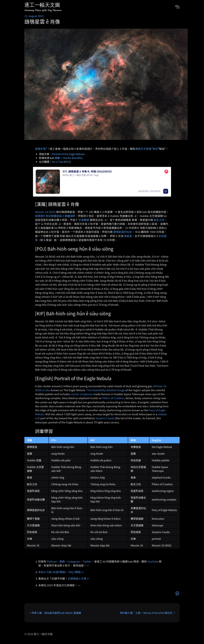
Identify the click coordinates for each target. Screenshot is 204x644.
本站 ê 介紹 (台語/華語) (52, 572)
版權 (57, 158)
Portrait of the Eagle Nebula (68, 154)
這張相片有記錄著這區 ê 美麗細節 (55, 216)
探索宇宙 (40, 149)
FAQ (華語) (75, 572)
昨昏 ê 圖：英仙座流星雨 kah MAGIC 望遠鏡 (56, 613)
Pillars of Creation (113, 398)
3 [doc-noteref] (159, 148)
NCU (67, 162)
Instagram (74, 561)
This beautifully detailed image (106, 390)
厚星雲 (128, 236)
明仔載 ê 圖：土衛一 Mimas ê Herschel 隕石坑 (146, 613)
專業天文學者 (143, 149)
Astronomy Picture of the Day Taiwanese (43, 10)
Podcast (52, 561)
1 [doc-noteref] (46, 148)
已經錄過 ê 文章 (77, 578)
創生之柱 (159, 220)
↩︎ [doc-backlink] (88, 565)
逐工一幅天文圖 (42, 5)
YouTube (153, 561)
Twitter (87, 561)
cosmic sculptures (82, 394)
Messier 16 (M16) (45, 212)
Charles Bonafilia (73, 158)
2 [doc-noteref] (152, 148)
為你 (155, 149)
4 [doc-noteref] (165, 148)
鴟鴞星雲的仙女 (123, 232)
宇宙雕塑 (84, 220)
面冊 (62, 561)
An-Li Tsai (57, 162)
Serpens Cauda (105, 418)
